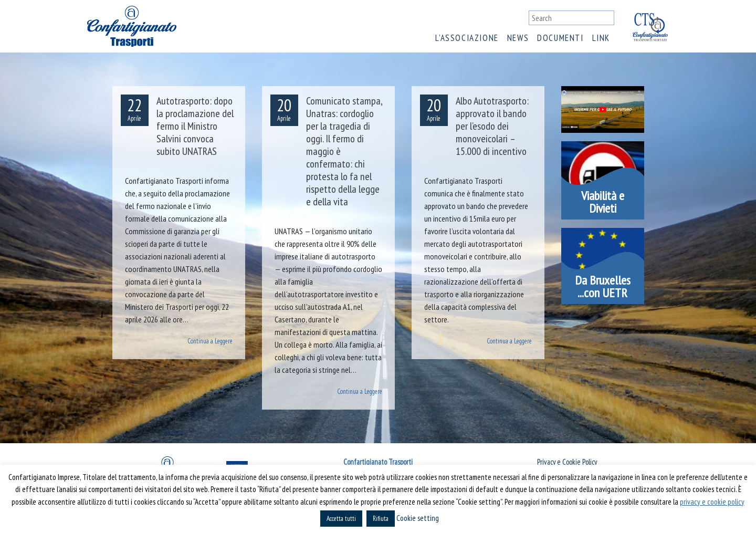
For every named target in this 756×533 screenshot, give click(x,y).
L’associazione (467, 38)
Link (601, 38)
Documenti (560, 38)
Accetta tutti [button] (341, 519)
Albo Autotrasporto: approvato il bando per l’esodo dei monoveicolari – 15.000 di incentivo (492, 126)
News (518, 38)
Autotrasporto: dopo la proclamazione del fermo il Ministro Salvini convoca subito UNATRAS (195, 126)
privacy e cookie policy (712, 502)
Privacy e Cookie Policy (567, 462)
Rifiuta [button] (381, 519)
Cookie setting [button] (418, 518)
